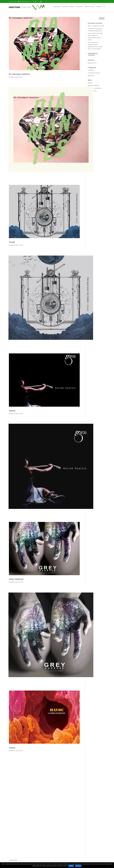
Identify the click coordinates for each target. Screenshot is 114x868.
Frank (12, 242)
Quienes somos (89, 6)
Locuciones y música (94, 73)
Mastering (57, 6)
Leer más (78, 866)
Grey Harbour (16, 579)
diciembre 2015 (92, 63)
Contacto (99, 6)
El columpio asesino (19, 74)
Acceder (90, 83)
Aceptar (71, 866)
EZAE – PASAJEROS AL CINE (96, 26)
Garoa (12, 410)
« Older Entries (13, 860)
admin (12, 77)
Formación (79, 6)
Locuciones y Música (68, 6)
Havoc (12, 748)
